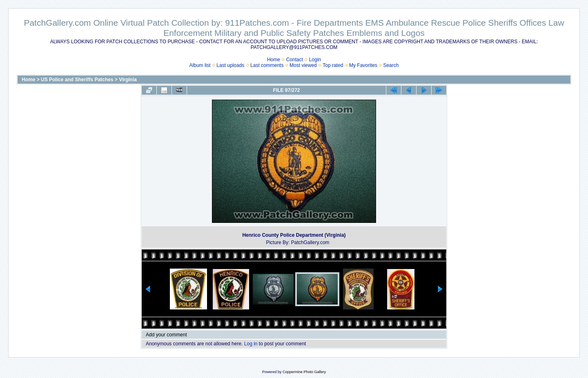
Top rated (333, 65)
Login (315, 60)
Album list (200, 65)
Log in (251, 344)
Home (274, 60)
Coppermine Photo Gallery (304, 372)
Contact (295, 60)
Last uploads (230, 65)
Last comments (267, 65)
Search (391, 65)
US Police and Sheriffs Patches (77, 80)
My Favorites (363, 65)
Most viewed (303, 65)
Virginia (128, 80)
